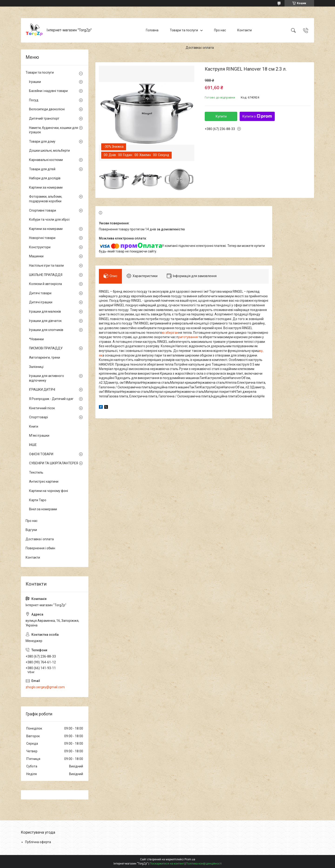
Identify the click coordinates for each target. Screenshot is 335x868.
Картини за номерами (46, 187)
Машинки (36, 256)
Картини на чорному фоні (49, 491)
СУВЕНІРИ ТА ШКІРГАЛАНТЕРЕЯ (54, 463)
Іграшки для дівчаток (45, 321)
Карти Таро (38, 500)
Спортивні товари (43, 210)
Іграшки (35, 82)
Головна (152, 30)
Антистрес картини (44, 481)
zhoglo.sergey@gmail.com (45, 687)
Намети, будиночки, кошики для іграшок (54, 130)
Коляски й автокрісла (45, 284)
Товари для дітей (42, 169)
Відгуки (31, 530)
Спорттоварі (39, 417)
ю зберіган (170, 333)
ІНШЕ (33, 445)
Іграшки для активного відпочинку (47, 378)
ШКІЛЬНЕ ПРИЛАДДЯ (46, 275)
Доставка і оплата (200, 48)
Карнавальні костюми (46, 160)
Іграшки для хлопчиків (46, 330)
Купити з (257, 116)
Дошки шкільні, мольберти (49, 151)
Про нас (220, 30)
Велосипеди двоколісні (47, 109)
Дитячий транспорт (44, 118)
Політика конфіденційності (204, 864)
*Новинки (36, 339)
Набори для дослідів (45, 178)
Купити (221, 116)
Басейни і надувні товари (48, 91)
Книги (34, 426)
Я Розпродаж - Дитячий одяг (51, 399)
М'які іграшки (39, 436)
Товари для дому (42, 141)
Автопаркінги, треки (45, 357)
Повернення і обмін (40, 548)
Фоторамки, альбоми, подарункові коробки (46, 199)
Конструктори (40, 247)
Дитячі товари (40, 293)
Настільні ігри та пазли (46, 265)
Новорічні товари (42, 238)
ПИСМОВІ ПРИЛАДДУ (46, 348)
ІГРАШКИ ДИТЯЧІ (42, 390)
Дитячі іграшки (41, 302)
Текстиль (36, 472)
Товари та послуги (184, 30)
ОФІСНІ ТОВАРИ (41, 454)
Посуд (34, 100)
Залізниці (36, 367)
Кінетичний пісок (42, 408)
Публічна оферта (38, 842)
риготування (188, 337)
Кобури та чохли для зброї (49, 219)
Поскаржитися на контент (167, 864)
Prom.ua (190, 859)
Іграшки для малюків (45, 311)
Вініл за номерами (43, 509)
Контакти (245, 30)
